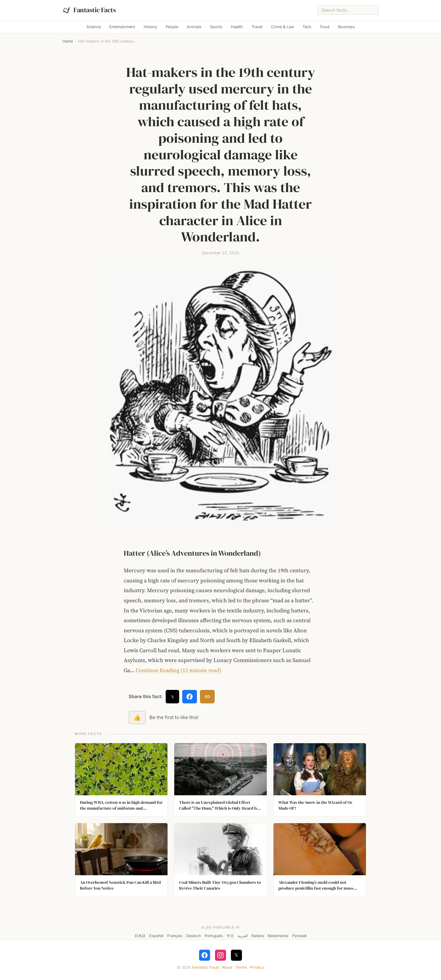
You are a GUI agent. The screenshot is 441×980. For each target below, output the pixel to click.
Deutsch (194, 936)
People (172, 27)
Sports (216, 27)
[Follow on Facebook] (205, 955)
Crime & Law (283, 27)
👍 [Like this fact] (137, 717)
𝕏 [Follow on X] (236, 955)
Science (94, 27)
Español (156, 936)
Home (68, 41)
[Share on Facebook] (190, 697)
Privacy (257, 967)
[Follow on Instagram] (221, 955)
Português (214, 936)
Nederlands (278, 936)
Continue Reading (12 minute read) (178, 670)
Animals (194, 27)
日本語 (140, 936)
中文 (230, 936)
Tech (307, 27)
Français (175, 936)
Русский (299, 936)
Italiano (258, 936)
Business (347, 27)
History (150, 27)
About (227, 967)
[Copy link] (207, 697)
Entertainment (122, 27)
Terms (241, 967)
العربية (243, 936)
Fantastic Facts (205, 967)
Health (237, 27)
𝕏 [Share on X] (173, 697)
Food (325, 27)
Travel (257, 27)
